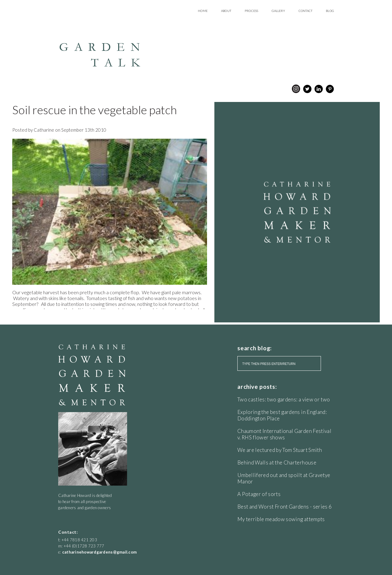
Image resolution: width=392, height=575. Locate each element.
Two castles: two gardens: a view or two (284, 399)
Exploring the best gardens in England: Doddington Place (282, 415)
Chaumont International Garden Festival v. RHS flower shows (284, 434)
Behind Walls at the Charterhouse (277, 462)
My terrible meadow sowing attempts (281, 519)
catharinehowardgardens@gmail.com (99, 552)
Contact (305, 11)
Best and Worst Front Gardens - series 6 (285, 507)
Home (203, 11)
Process (251, 11)
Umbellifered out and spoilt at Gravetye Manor (284, 478)
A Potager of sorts (259, 494)
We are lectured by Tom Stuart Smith (280, 450)
